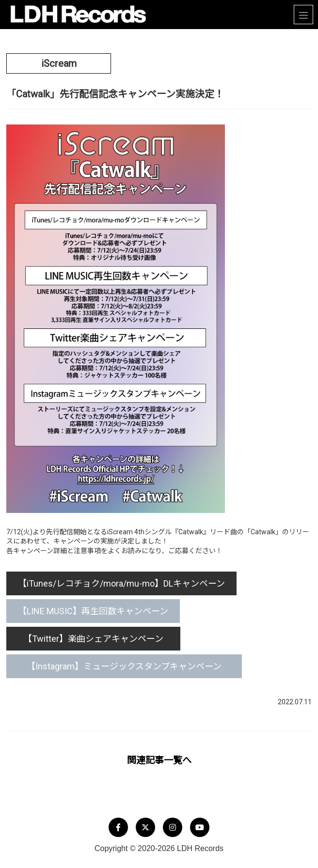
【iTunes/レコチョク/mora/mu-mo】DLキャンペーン (121, 583)
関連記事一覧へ (159, 760)
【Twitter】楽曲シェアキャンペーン (99, 639)
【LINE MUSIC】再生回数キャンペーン (93, 611)
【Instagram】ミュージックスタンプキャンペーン (133, 666)
